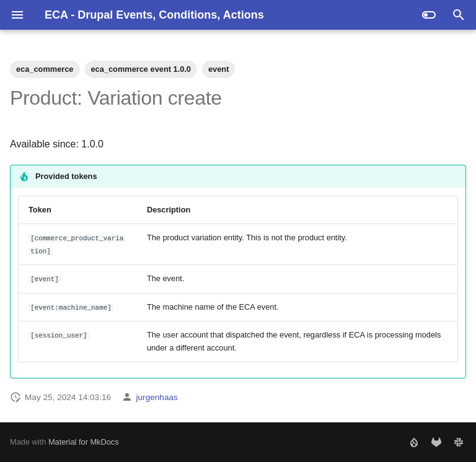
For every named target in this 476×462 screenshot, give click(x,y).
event (218, 69)
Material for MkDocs (84, 442)
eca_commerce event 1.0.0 (141, 69)
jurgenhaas (157, 397)
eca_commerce (45, 69)
